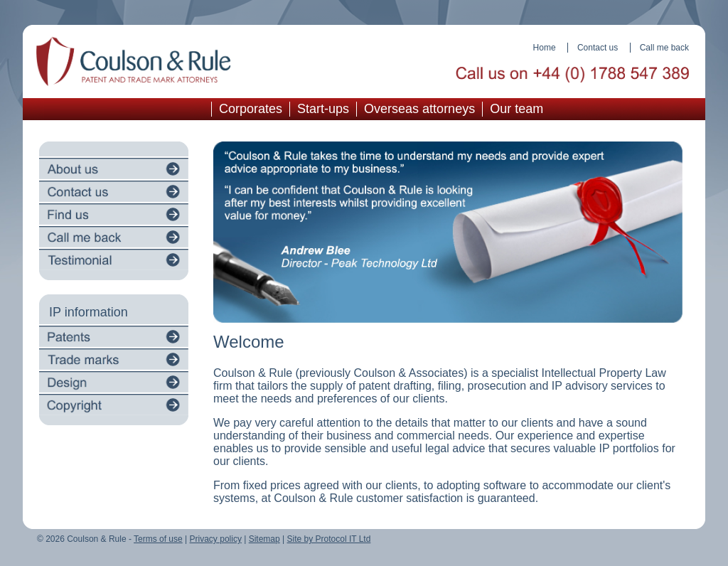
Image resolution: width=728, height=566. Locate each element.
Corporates (251, 109)
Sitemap (264, 539)
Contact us (598, 48)
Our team (516, 109)
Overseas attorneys (419, 109)
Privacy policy (216, 539)
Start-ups (323, 109)
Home (545, 48)
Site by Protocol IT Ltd (329, 539)
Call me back (664, 48)
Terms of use (158, 539)
